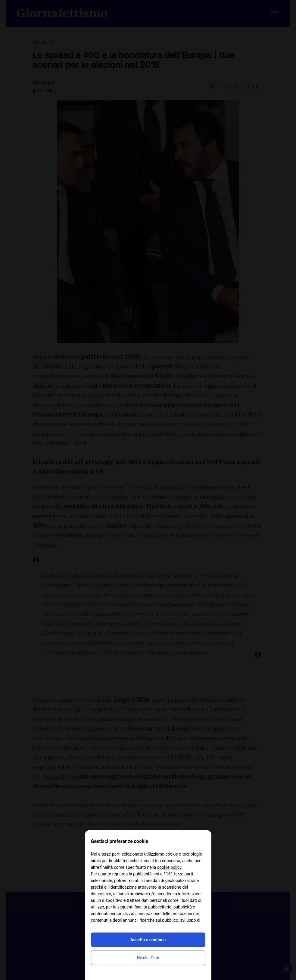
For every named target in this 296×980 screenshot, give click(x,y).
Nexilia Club (148, 958)
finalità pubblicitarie (153, 907)
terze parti (184, 874)
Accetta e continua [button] (148, 940)
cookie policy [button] (169, 867)
